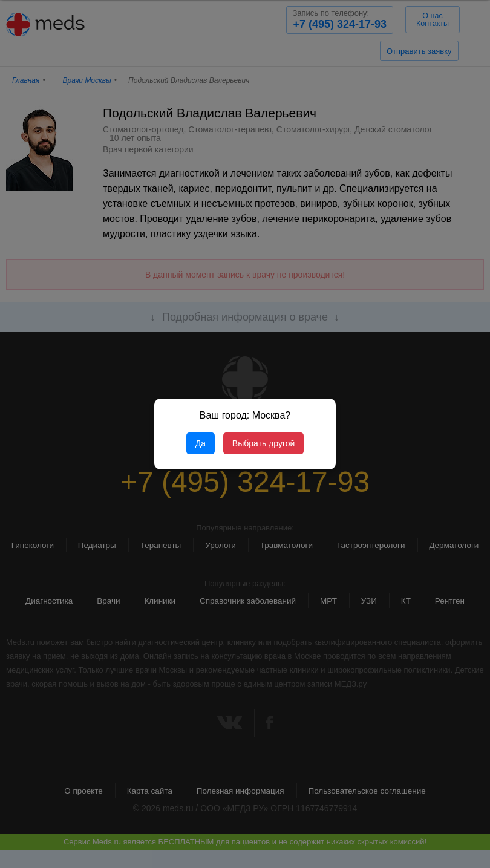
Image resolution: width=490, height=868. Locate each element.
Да (201, 443)
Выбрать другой (263, 443)
